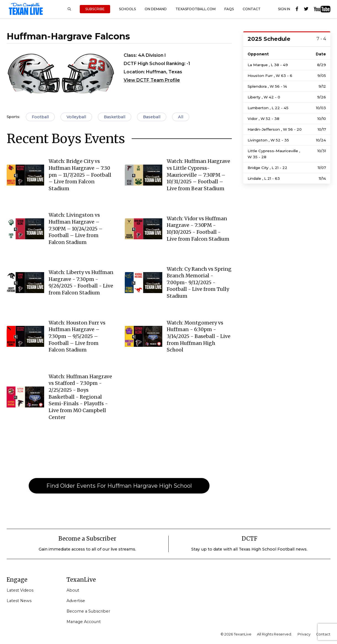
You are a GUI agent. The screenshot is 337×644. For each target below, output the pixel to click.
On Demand (156, 9)
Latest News (19, 601)
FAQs (229, 9)
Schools (127, 9)
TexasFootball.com (196, 9)
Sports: (13, 117)
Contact (252, 9)
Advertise (76, 601)
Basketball (115, 117)
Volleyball (76, 117)
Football (40, 117)
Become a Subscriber (88, 611)
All (181, 117)
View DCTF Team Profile (152, 80)
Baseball (152, 117)
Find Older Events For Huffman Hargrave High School (119, 486)
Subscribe (95, 9)
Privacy (304, 634)
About (73, 590)
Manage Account (84, 622)
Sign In (284, 9)
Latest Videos (20, 590)
